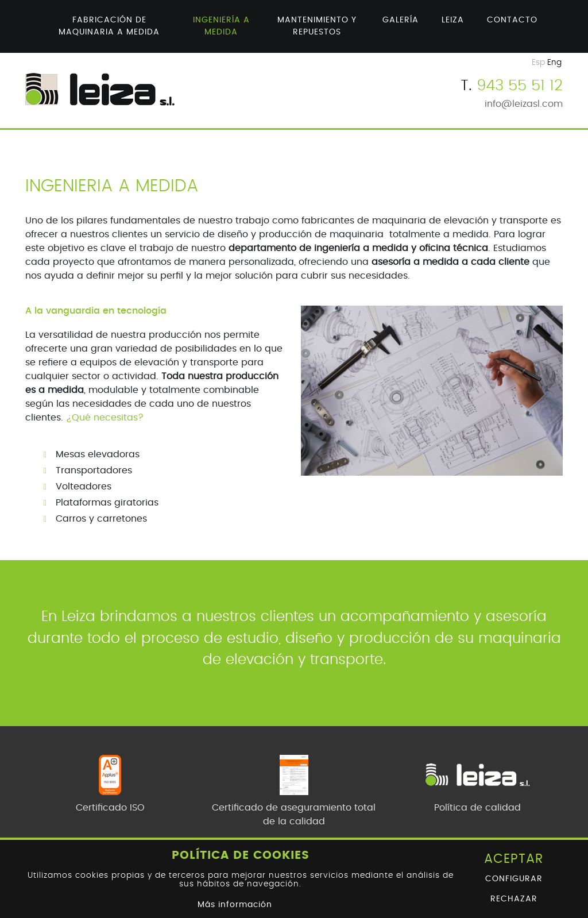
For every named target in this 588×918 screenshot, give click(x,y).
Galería (401, 20)
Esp (538, 63)
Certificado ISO (110, 808)
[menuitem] (109, 26)
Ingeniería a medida (221, 26)
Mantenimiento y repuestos (317, 26)
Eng (554, 63)
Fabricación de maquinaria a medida (109, 26)
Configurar (514, 879)
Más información (235, 905)
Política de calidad (477, 808)
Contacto (512, 20)
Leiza (453, 20)
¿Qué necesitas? (105, 418)
